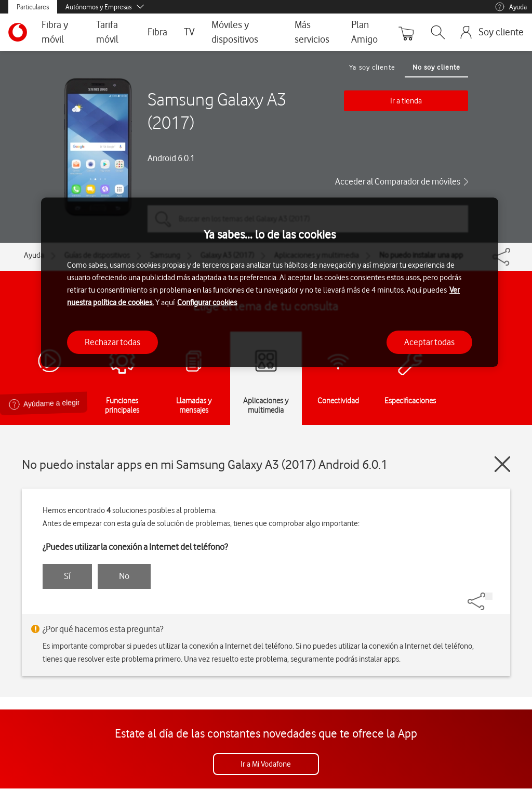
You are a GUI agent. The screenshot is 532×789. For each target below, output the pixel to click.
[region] (270, 282)
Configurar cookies (207, 303)
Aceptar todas (429, 342)
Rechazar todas (112, 342)
